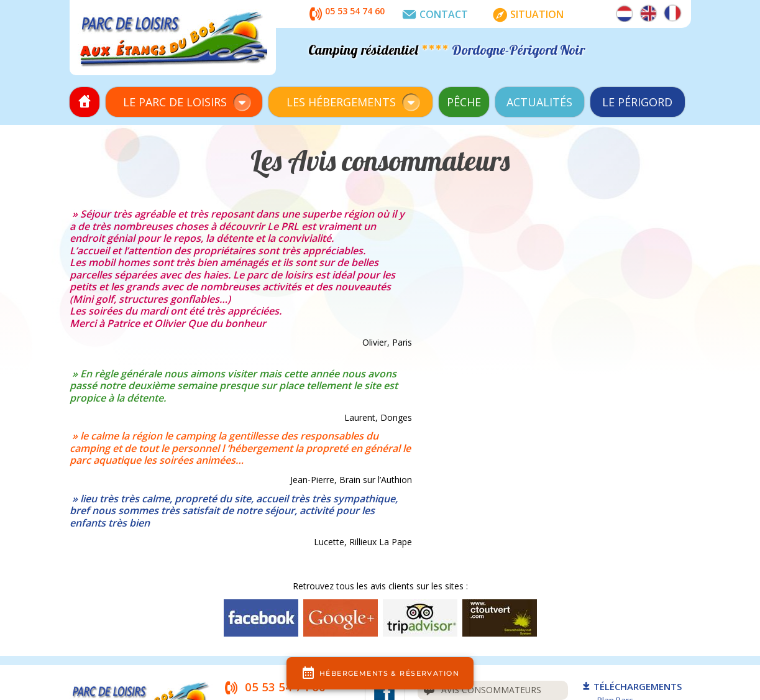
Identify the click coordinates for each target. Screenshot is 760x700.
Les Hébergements (341, 102)
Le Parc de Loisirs (175, 102)
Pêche (464, 102)
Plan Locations (625, 553)
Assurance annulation (488, 585)
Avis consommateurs (483, 531)
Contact (432, 15)
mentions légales (442, 637)
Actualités (539, 102)
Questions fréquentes (487, 557)
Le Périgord (637, 102)
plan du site (502, 637)
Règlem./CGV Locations (641, 576)
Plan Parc (615, 541)
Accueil (85, 102)
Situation (525, 15)
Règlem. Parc (621, 564)
